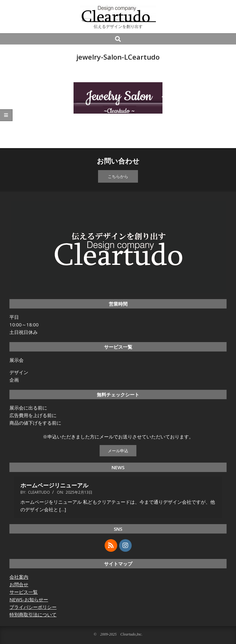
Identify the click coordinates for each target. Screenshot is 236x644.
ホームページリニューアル (54, 485)
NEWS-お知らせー (29, 599)
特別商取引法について (33, 614)
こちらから (118, 176)
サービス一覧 (24, 592)
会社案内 (19, 577)
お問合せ (19, 584)
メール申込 (118, 451)
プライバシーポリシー (33, 607)
